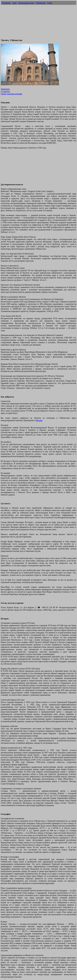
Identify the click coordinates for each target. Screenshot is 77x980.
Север (50, 3)
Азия (14, 3)
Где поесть (5, 91)
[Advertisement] (38, 23)
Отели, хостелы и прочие (11, 94)
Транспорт (5, 89)
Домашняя (6, 3)
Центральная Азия (26, 3)
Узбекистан (41, 3)
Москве (39, 420)
